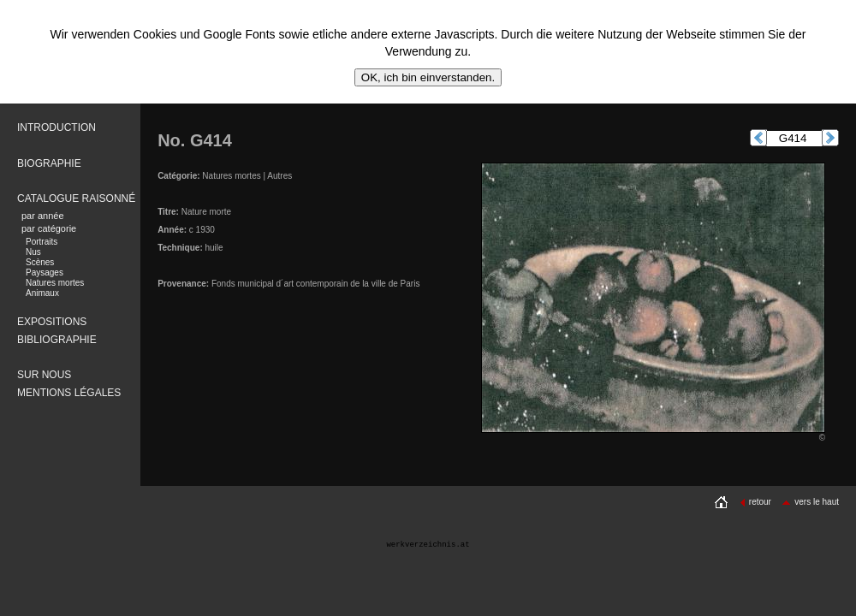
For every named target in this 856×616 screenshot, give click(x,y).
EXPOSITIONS (52, 322)
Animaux (42, 293)
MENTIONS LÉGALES (69, 393)
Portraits (42, 242)
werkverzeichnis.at (428, 545)
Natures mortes (55, 283)
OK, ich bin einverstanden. (428, 77)
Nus (33, 252)
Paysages (45, 272)
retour (755, 502)
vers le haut (810, 502)
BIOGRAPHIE (49, 163)
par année (43, 216)
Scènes (40, 262)
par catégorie (49, 228)
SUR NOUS (44, 375)
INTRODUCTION (56, 127)
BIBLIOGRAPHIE (57, 340)
